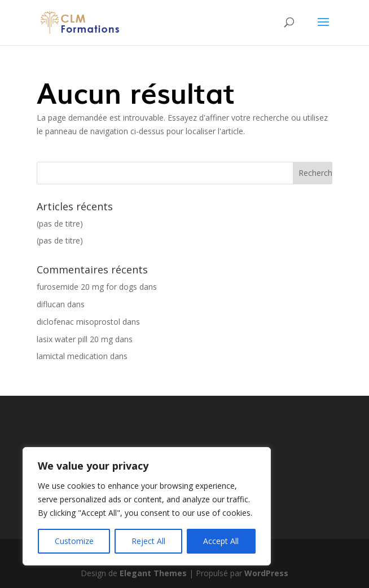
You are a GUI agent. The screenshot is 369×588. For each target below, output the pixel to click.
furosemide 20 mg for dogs (87, 287)
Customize (74, 541)
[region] (147, 506)
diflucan (51, 304)
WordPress (266, 573)
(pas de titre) (60, 224)
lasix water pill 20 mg (75, 339)
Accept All (221, 541)
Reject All (148, 541)
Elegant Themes (153, 573)
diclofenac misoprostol (78, 322)
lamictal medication (72, 356)
